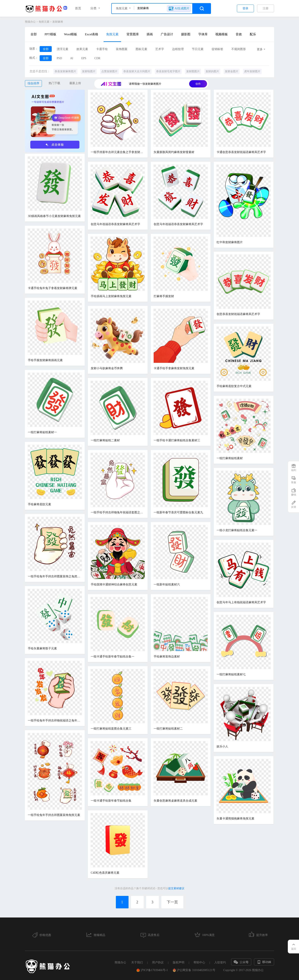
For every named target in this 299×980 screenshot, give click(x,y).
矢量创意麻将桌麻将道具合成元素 (175, 801)
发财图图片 (193, 71)
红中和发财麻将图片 (230, 242)
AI (72, 58)
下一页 (172, 902)
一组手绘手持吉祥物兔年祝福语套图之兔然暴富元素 (118, 512)
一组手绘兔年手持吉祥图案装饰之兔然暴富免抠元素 (55, 576)
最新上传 (75, 83)
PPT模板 (50, 34)
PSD (59, 58)
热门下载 (54, 83)
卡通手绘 (102, 49)
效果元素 (82, 49)
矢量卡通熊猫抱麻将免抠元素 (235, 819)
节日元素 (198, 49)
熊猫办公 (30, 22)
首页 (78, 8)
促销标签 (217, 49)
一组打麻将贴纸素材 (230, 458)
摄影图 (186, 34)
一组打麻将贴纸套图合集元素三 (111, 729)
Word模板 (70, 34)
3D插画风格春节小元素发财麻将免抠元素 (54, 216)
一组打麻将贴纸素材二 (168, 729)
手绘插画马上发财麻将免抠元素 (111, 296)
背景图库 (133, 34)
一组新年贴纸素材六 (167, 584)
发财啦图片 (89, 71)
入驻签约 (220, 962)
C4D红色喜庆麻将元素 (105, 873)
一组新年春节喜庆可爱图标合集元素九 (178, 512)
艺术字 (160, 49)
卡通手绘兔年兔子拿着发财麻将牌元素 (53, 288)
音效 (239, 34)
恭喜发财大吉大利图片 (137, 71)
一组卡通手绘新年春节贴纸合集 (111, 801)
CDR (97, 58)
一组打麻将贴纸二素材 (105, 440)
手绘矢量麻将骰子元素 (42, 648)
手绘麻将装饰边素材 (167, 657)
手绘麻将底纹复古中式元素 (234, 386)
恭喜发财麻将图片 (65, 71)
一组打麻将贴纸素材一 (42, 432)
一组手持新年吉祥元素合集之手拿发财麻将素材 (118, 152)
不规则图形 (239, 49)
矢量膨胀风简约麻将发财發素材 (174, 152)
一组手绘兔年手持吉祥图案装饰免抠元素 (54, 815)
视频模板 (222, 34)
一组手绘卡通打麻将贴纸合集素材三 (177, 440)
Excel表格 (92, 34)
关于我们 (137, 962)
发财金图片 (232, 71)
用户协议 (158, 962)
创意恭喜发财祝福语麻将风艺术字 (238, 314)
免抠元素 (44, 22)
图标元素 (141, 49)
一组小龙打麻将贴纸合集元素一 (237, 530)
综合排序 (33, 83)
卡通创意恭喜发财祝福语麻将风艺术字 (241, 152)
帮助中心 (199, 962)
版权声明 (179, 962)
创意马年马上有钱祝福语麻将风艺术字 (241, 602)
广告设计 (167, 34)
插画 (150, 34)
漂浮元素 (62, 49)
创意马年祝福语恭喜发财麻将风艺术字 (115, 224)
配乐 (253, 34)
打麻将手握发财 (164, 296)
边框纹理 (178, 49)
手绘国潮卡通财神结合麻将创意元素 (114, 584)
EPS (84, 58)
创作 (198, 84)
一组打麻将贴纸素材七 (231, 674)
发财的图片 (212, 71)
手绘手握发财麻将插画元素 (45, 360)
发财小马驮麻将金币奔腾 (107, 368)
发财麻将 (58, 22)
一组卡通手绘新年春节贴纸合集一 (113, 657)
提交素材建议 (176, 888)
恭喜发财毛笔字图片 (168, 71)
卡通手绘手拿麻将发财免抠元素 (174, 368)
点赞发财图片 (109, 71)
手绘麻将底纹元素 (39, 504)
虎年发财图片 (252, 71)
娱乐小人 (222, 746)
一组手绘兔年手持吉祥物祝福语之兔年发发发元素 (55, 721)
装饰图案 (122, 49)
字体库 (203, 34)
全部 (34, 34)
